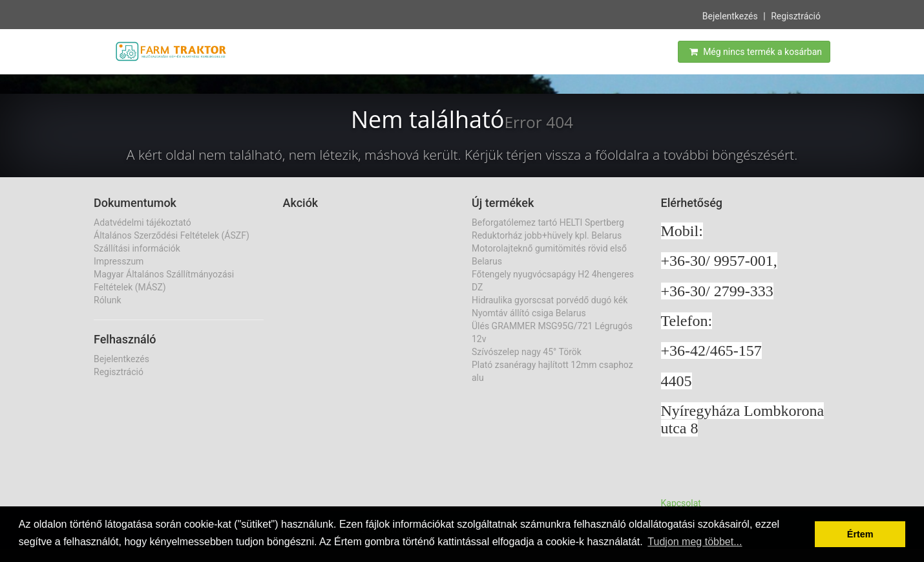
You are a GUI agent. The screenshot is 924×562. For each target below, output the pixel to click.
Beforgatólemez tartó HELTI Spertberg (548, 222)
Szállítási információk (137, 248)
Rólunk (108, 300)
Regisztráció (796, 16)
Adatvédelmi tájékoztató (142, 222)
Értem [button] (860, 534)
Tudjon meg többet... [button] (695, 542)
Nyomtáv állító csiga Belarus (529, 313)
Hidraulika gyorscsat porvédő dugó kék (550, 300)
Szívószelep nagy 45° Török (527, 352)
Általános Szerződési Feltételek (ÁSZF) (172, 235)
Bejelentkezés (730, 16)
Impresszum (119, 261)
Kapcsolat (681, 503)
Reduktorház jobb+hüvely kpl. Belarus (547, 235)
